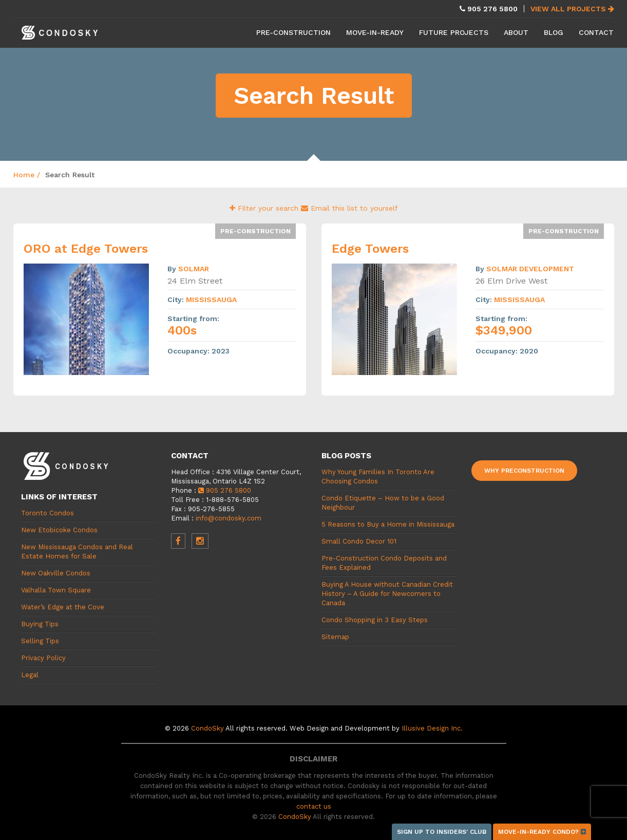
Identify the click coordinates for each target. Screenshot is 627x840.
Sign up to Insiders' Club (442, 832)
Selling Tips (40, 641)
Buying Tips (40, 624)
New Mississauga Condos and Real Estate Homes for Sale (77, 552)
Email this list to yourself (349, 208)
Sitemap (335, 637)
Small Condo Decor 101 (359, 541)
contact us (314, 806)
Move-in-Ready (375, 32)
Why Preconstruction (524, 471)
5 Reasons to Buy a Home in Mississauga (388, 524)
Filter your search (265, 208)
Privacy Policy (43, 658)
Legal (30, 675)
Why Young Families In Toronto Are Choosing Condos (378, 477)
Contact (596, 32)
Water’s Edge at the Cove (63, 607)
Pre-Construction (293, 32)
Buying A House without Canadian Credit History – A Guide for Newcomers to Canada (387, 594)
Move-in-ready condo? (542, 832)
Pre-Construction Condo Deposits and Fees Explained (384, 563)
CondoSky (207, 728)
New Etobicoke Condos (59, 530)
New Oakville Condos (56, 573)
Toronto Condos (47, 513)
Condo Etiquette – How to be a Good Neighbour (383, 503)
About (516, 32)
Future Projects (454, 32)
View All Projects (572, 9)
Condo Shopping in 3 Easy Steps (375, 620)
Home (24, 175)
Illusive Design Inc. (432, 728)
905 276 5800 (225, 490)
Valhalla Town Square (56, 590)
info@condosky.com (229, 518)
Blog (554, 32)
